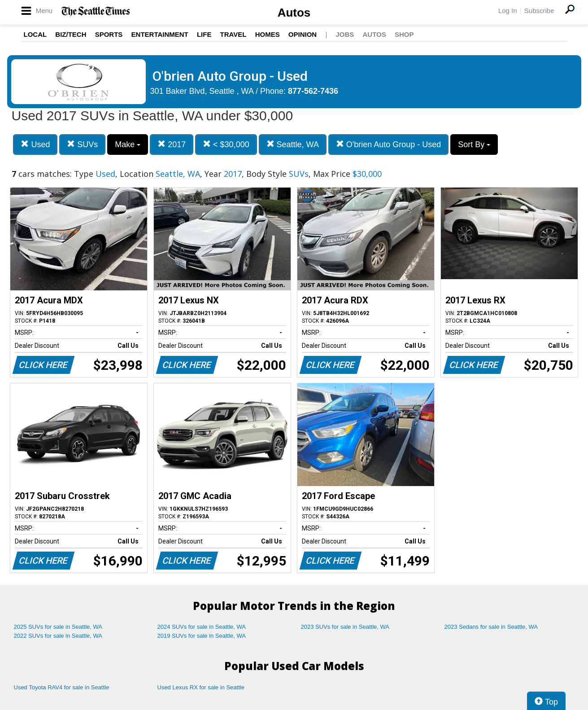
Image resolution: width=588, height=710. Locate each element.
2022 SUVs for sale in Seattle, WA (58, 636)
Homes (268, 34)
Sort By (474, 145)
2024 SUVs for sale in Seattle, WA (202, 627)
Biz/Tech (71, 34)
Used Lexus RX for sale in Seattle (201, 687)
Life (204, 34)
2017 (172, 144)
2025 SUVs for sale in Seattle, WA (58, 627)
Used (35, 144)
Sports (109, 34)
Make (128, 145)
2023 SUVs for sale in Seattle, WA (345, 627)
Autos (294, 13)
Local (35, 34)
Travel (233, 34)
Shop (404, 34)
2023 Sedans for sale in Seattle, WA (491, 627)
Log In (508, 11)
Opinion (303, 34)
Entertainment (160, 34)
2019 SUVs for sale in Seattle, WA (202, 636)
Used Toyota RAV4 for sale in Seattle (62, 687)
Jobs (345, 34)
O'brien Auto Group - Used (389, 144)
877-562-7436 (313, 91)
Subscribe (539, 11)
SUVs (82, 144)
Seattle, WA (293, 144)
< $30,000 (226, 144)
